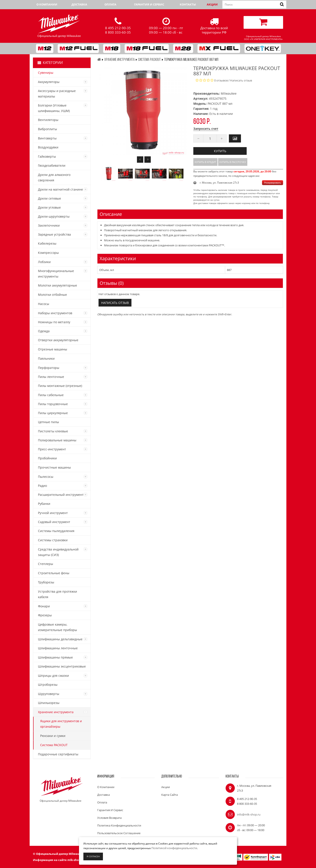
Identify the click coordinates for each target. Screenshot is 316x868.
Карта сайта (170, 795)
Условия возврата (109, 818)
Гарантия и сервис (149, 4)
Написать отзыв (241, 80)
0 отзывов (221, 80)
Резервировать (273, 183)
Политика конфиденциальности (119, 825)
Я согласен (93, 856)
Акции (212, 4)
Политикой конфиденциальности (174, 848)
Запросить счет (206, 129)
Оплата (110, 4)
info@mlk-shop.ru (249, 814)
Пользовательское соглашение (119, 833)
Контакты (188, 4)
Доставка (79, 4)
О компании (47, 4)
